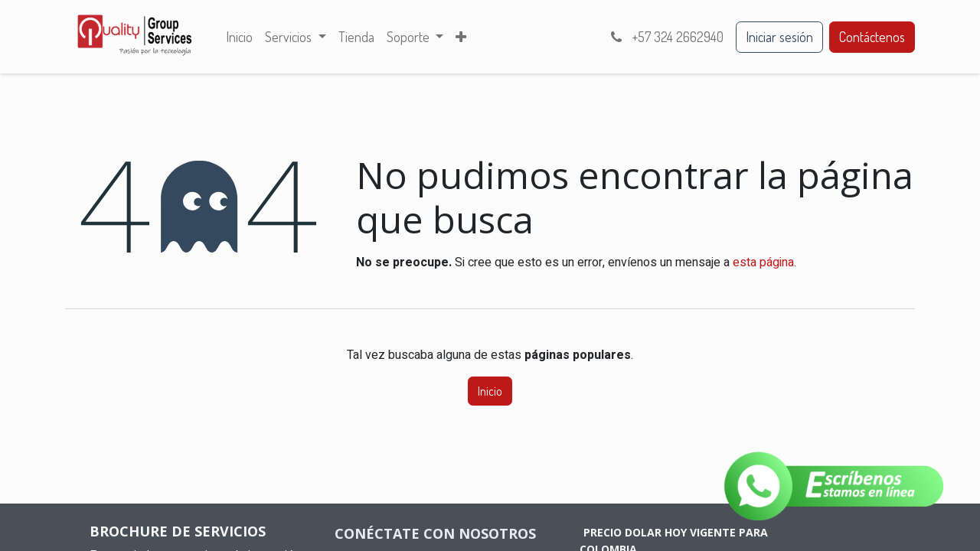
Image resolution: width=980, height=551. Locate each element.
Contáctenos (872, 37)
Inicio (490, 391)
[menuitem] (239, 37)
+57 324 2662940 (666, 37)
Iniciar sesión (779, 37)
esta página (763, 262)
